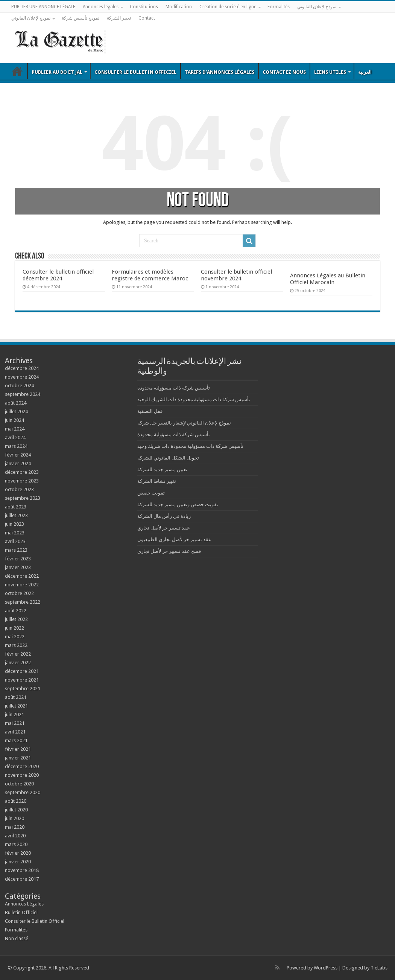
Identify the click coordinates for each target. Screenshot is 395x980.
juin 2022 (14, 628)
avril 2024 (15, 437)
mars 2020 (16, 844)
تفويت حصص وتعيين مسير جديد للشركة (178, 504)
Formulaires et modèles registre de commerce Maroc (150, 275)
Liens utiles (330, 72)
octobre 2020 (19, 784)
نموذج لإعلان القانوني (317, 7)
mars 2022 (16, 645)
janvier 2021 (18, 758)
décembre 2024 (22, 368)
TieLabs (379, 968)
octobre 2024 (19, 386)
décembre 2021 (22, 671)
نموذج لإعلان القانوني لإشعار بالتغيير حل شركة (184, 423)
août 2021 (16, 697)
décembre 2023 (22, 472)
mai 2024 (15, 429)
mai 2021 (15, 723)
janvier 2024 (18, 463)
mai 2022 (15, 637)
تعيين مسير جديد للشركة (162, 469)
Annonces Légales (24, 904)
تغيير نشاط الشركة (157, 481)
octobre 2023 (19, 489)
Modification (179, 7)
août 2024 (16, 403)
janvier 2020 (18, 862)
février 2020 (18, 853)
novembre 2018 (22, 870)
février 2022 (18, 654)
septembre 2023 (23, 498)
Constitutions (144, 7)
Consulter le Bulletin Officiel (135, 72)
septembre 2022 (23, 602)
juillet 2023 (16, 515)
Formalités (279, 7)
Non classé (17, 938)
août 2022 (16, 611)
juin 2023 (14, 524)
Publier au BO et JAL (57, 72)
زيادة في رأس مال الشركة (164, 516)
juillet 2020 (16, 810)
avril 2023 (15, 541)
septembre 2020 (23, 792)
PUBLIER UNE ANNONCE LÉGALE (43, 7)
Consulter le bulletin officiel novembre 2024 (236, 275)
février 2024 (18, 455)
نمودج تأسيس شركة (81, 18)
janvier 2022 (18, 663)
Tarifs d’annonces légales (220, 72)
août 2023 (16, 507)
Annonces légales (101, 7)
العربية (365, 72)
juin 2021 (14, 714)
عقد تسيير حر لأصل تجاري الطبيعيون (174, 539)
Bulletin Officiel (17, 71)
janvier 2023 (18, 567)
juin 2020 (14, 818)
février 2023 (18, 559)
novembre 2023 (22, 481)
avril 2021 (15, 732)
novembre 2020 (22, 775)
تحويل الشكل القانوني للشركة (168, 458)
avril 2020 (15, 836)
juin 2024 (14, 420)
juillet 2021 (16, 706)
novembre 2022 (22, 585)
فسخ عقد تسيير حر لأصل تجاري (169, 551)
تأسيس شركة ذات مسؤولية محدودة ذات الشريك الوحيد (194, 399)
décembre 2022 (22, 576)
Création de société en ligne (228, 7)
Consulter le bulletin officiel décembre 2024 (58, 275)
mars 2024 (16, 446)
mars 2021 (16, 740)
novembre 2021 (22, 680)
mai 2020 (15, 827)
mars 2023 (16, 550)
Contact (147, 18)
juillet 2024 (16, 412)
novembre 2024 (22, 377)
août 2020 (16, 801)
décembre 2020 (22, 766)
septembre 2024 (23, 394)
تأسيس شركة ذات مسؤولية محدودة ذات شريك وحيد (190, 446)
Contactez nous (284, 72)
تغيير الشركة (119, 18)
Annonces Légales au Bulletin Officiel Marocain (328, 279)
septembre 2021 (23, 689)
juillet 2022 (16, 619)
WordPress (326, 968)
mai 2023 (15, 533)
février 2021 (18, 749)
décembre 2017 (22, 879)
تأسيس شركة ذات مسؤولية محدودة (174, 388)
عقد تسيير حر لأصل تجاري (164, 528)
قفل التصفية (150, 411)
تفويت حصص (151, 493)
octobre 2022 (19, 593)
